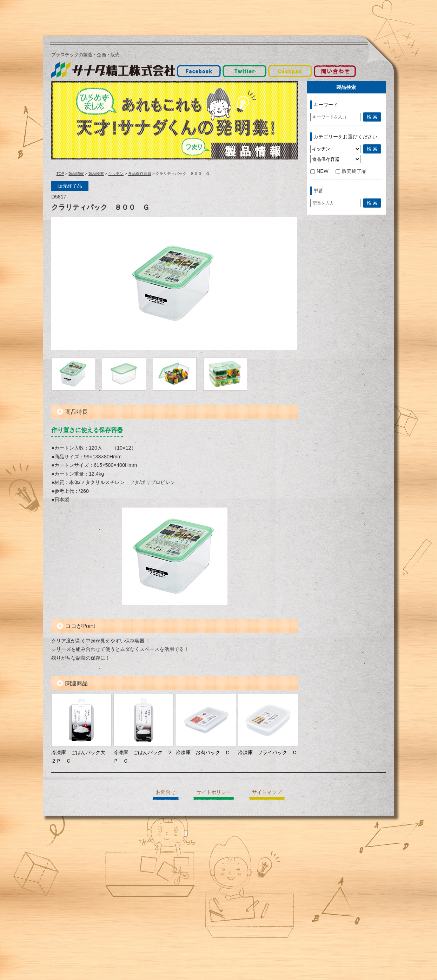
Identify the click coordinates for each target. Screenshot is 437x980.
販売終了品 (351, 171)
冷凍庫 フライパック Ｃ (267, 752)
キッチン (116, 174)
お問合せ (166, 792)
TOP (60, 174)
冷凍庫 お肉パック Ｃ (203, 752)
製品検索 (96, 174)
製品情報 (76, 174)
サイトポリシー (214, 792)
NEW (319, 171)
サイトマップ (267, 792)
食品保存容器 (140, 174)
